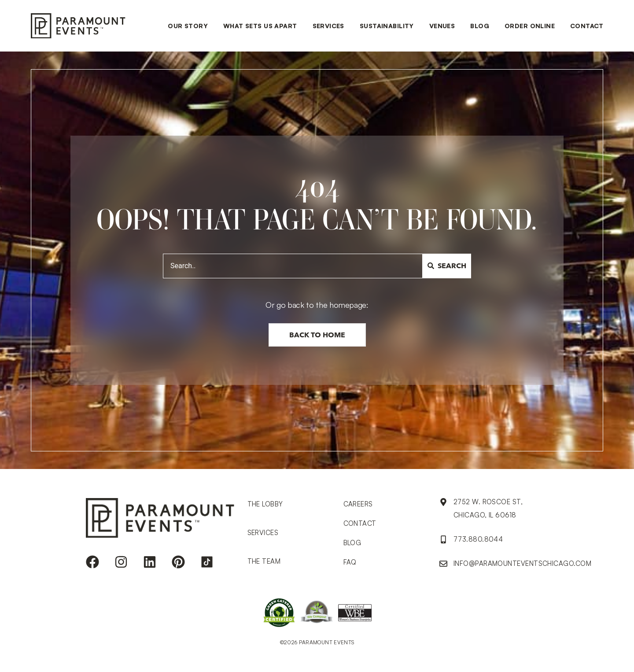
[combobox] (293, 266)
